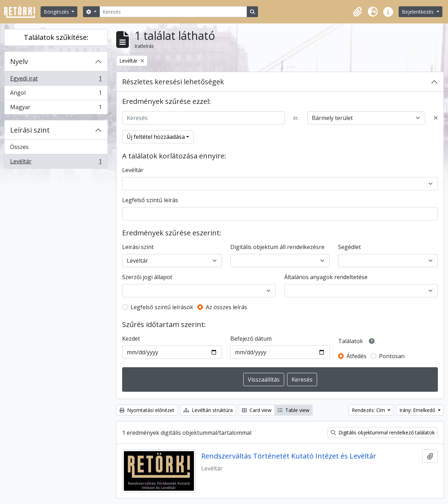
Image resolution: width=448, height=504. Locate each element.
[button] (357, 12)
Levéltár (56, 163)
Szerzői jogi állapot (147, 277)
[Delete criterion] (436, 118)
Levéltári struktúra (208, 410)
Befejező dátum (251, 339)
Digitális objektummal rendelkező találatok (383, 432)
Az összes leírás (226, 307)
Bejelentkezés (418, 12)
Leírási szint (30, 130)
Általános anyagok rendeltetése (326, 277)
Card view (257, 410)
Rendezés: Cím (369, 410)
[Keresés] (173, 12)
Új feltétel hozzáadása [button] (156, 137)
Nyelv (19, 61)
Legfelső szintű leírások (162, 307)
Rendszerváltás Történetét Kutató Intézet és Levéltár (289, 456)
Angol (56, 94)
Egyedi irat (56, 80)
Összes (19, 147)
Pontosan (392, 356)
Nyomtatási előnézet (147, 410)
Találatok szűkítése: (56, 37)
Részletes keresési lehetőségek (173, 82)
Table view (293, 410)
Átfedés (356, 356)
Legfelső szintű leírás (150, 200)
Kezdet (131, 339)
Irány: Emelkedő (418, 410)
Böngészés (57, 12)
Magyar (56, 108)
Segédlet (349, 247)
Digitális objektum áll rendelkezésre (277, 247)
